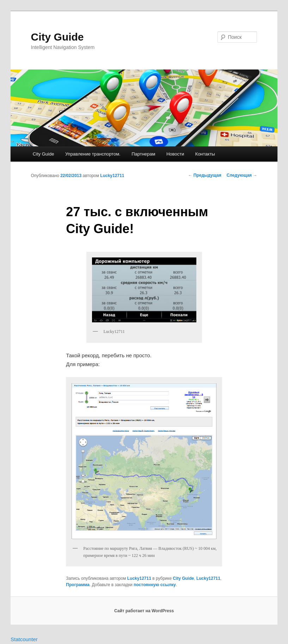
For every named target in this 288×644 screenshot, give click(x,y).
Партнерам (143, 154)
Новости (175, 154)
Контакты (205, 154)
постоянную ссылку (155, 585)
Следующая (242, 175)
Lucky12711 (112, 176)
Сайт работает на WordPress (144, 611)
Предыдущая (204, 175)
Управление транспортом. (93, 154)
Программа (78, 585)
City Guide (57, 37)
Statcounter (24, 639)
